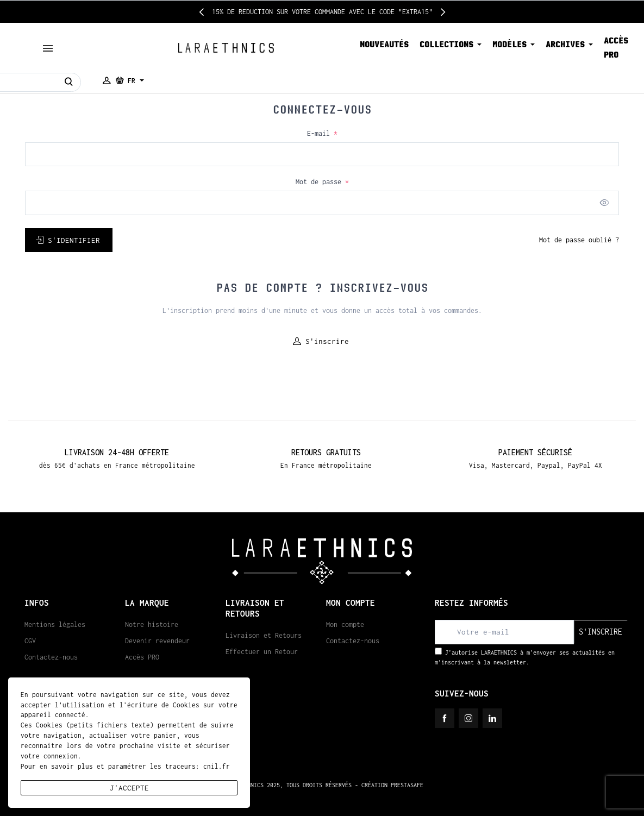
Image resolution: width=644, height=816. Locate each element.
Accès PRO (142, 657)
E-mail (322, 133)
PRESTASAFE (407, 785)
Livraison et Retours (264, 635)
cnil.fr (217, 766)
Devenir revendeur (157, 641)
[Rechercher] (69, 82)
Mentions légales (55, 624)
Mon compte (345, 624)
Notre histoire (152, 624)
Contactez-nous (51, 657)
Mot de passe (322, 182)
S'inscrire (321, 341)
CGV (30, 641)
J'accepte (129, 788)
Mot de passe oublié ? (579, 240)
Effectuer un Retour (262, 652)
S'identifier (68, 240)
